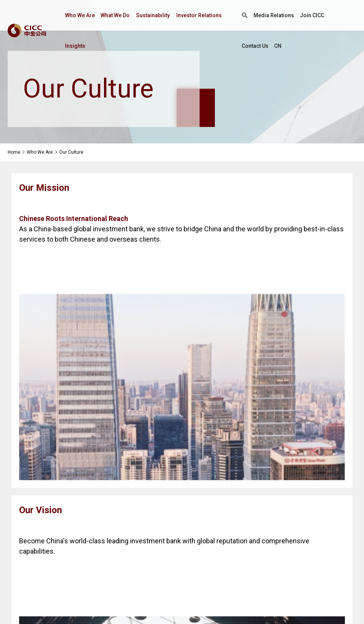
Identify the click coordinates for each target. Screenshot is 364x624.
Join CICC (313, 15)
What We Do (118, 15)
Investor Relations (203, 15)
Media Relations (274, 15)
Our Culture (71, 152)
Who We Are (81, 15)
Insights (75, 46)
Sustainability (156, 15)
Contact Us (255, 46)
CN (279, 46)
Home (14, 152)
